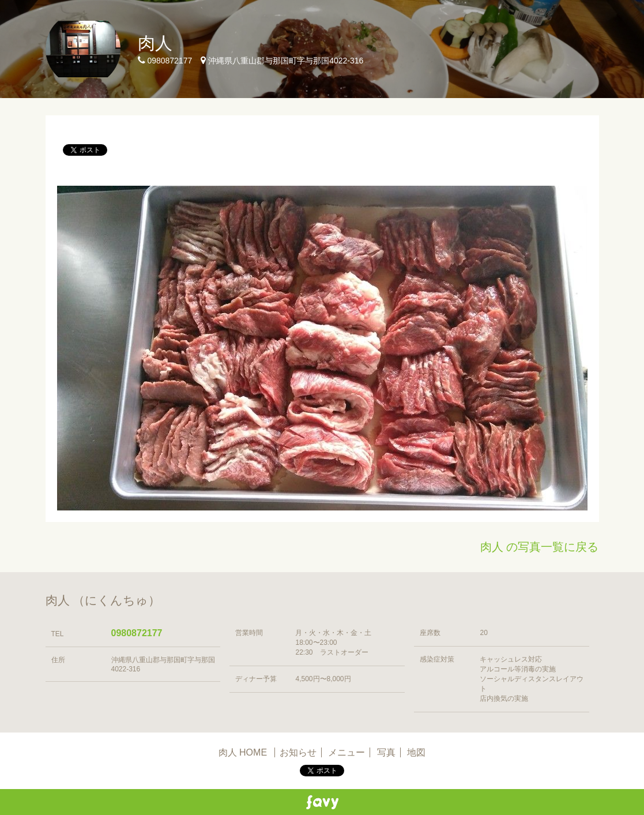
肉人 (155, 43)
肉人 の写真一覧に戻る (540, 547)
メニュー (347, 752)
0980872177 (137, 633)
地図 (416, 752)
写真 (386, 752)
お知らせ (298, 752)
